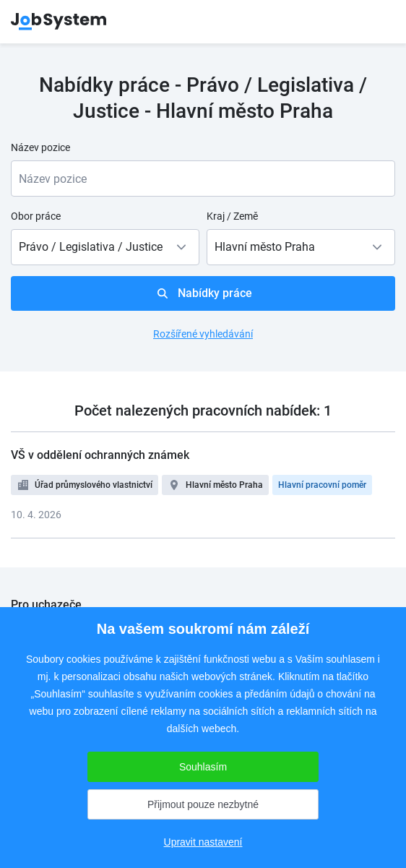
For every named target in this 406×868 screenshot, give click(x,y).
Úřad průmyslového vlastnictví (94, 485)
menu (377, 22)
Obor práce (36, 216)
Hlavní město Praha (224, 485)
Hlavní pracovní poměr (322, 485)
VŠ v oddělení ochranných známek (100, 455)
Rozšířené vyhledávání (203, 334)
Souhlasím (203, 767)
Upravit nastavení (203, 842)
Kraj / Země (232, 216)
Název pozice (40, 147)
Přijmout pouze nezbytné (203, 804)
